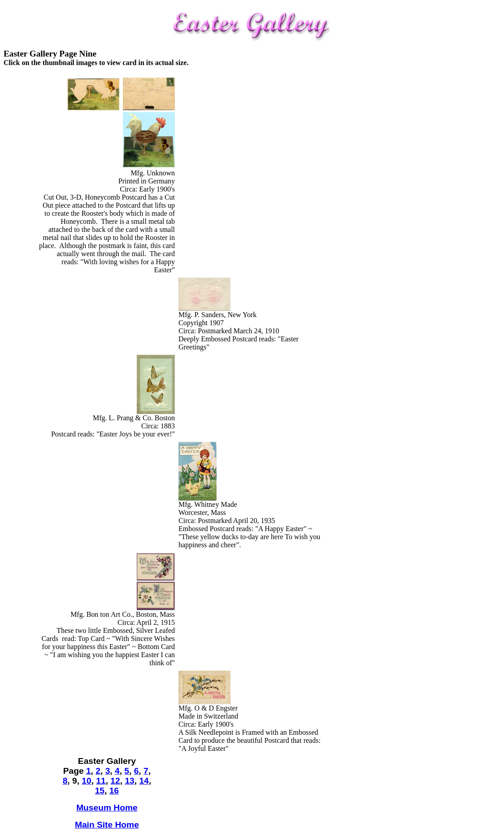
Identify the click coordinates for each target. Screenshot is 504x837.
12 (115, 781)
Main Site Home (107, 825)
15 (100, 791)
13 (129, 781)
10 (86, 781)
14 (144, 781)
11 (101, 781)
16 (114, 791)
